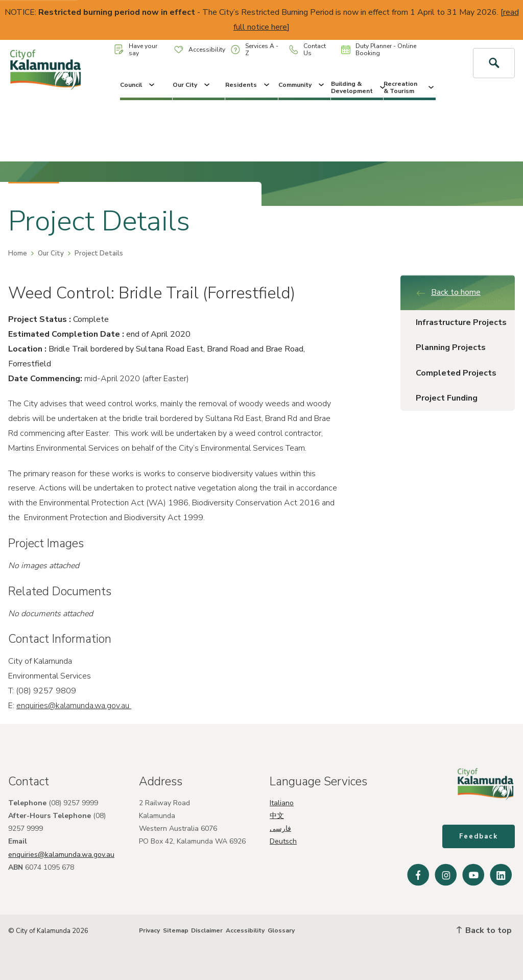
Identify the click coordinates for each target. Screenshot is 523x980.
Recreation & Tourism (410, 87)
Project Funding (447, 398)
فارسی (280, 829)
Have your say (136, 50)
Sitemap (176, 930)
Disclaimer (207, 930)
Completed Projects (456, 373)
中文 (277, 816)
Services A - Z (255, 50)
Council (138, 85)
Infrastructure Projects (461, 322)
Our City (192, 85)
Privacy (149, 930)
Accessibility (200, 50)
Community (302, 85)
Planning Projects (451, 347)
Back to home (448, 292)
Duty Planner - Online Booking (379, 50)
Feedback (479, 836)
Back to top (484, 930)
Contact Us (307, 50)
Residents (248, 85)
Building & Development (357, 87)
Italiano (282, 803)
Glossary (281, 930)
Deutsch (283, 841)
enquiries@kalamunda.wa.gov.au (74, 706)
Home (18, 253)
